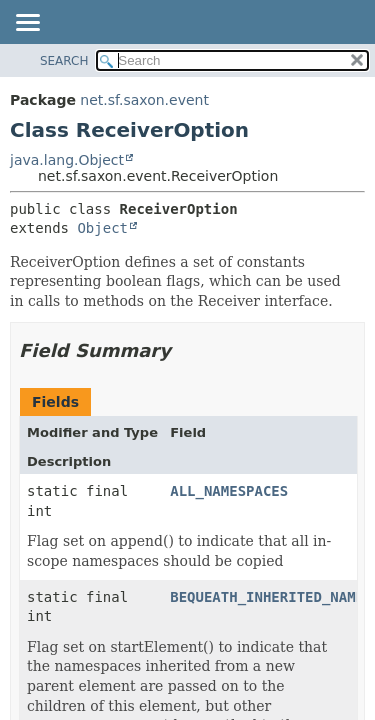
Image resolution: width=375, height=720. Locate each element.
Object (102, 228)
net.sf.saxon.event (144, 100)
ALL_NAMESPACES (229, 491)
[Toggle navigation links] (27, 24)
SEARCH (64, 61)
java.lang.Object (67, 160)
